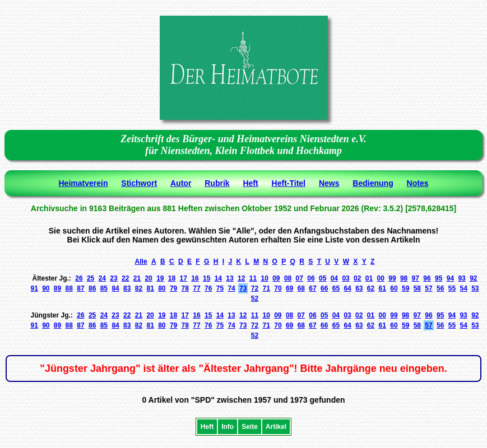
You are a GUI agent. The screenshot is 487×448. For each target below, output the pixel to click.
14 (218, 278)
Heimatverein (84, 183)
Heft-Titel (289, 183)
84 (115, 288)
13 (229, 278)
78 (185, 288)
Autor (181, 183)
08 (288, 278)
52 (255, 298)
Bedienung (373, 183)
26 (79, 278)
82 (139, 288)
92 (473, 278)
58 (417, 288)
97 (416, 278)
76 (208, 288)
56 (440, 288)
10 (264, 278)
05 (323, 278)
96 (427, 278)
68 (301, 288)
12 (241, 278)
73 (243, 288)
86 (92, 288)
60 (394, 288)
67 (312, 288)
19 (160, 278)
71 (266, 288)
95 (439, 278)
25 (91, 278)
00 (381, 278)
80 (162, 288)
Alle (141, 262)
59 (405, 288)
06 (311, 278)
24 (102, 278)
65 (336, 288)
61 (382, 288)
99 (392, 278)
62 (371, 288)
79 (173, 288)
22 (125, 278)
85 (104, 288)
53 (475, 288)
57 (428, 288)
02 (357, 278)
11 (253, 278)
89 (57, 288)
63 (359, 288)
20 (148, 278)
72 (255, 288)
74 (231, 288)
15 (207, 278)
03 (345, 278)
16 (195, 278)
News (329, 183)
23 (113, 278)
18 (172, 278)
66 (324, 288)
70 (278, 288)
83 (127, 288)
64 (347, 288)
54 (463, 288)
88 (69, 288)
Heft (250, 183)
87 (80, 288)
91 (34, 288)
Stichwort (139, 183)
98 (404, 278)
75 (220, 288)
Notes (418, 183)
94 (450, 278)
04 (334, 278)
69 (289, 288)
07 (300, 278)
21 (137, 278)
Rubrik (217, 183)
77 (196, 288)
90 (46, 288)
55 (452, 288)
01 (369, 278)
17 (184, 278)
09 (276, 278)
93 (462, 278)
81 (150, 288)
